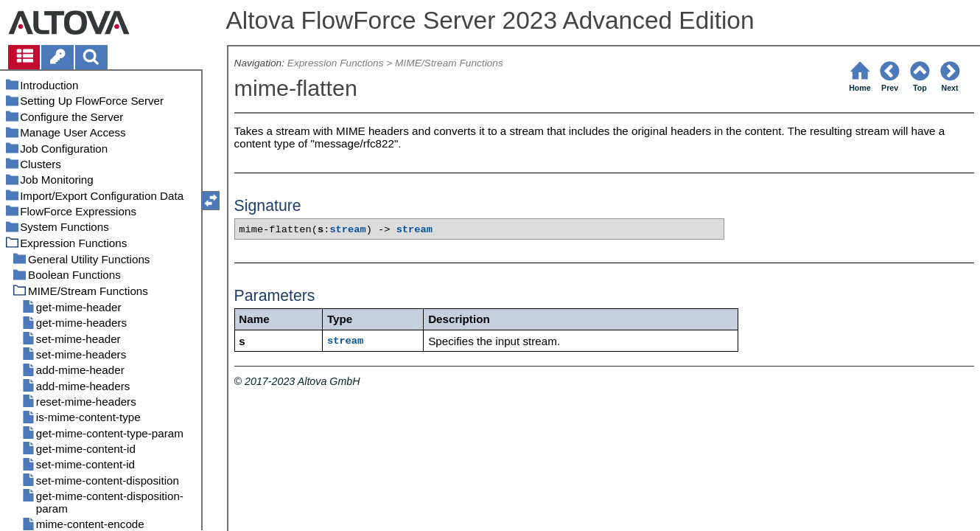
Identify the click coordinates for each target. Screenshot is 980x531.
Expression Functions (336, 63)
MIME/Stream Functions (449, 63)
